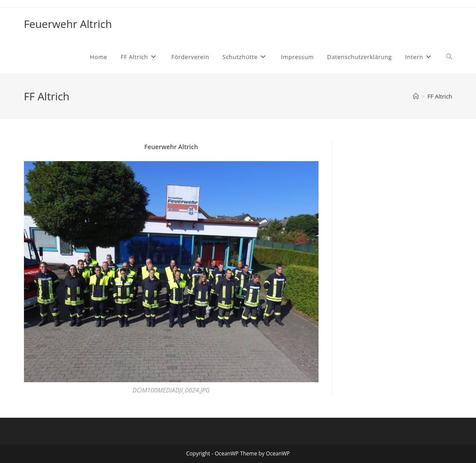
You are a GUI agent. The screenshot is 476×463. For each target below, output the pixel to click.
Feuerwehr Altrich (68, 24)
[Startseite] (416, 96)
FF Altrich (440, 96)
